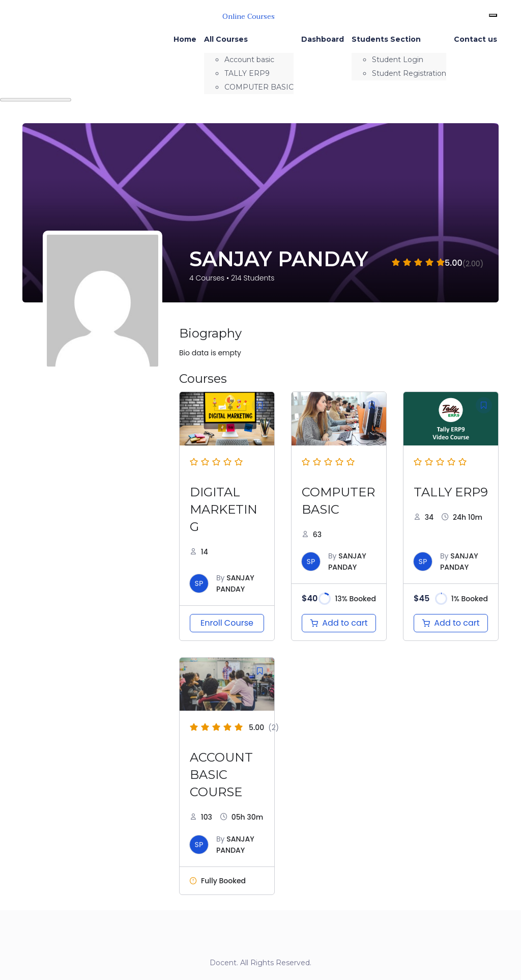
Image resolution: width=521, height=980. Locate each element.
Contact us (475, 39)
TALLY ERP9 (247, 73)
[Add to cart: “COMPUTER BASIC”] (339, 623)
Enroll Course (227, 623)
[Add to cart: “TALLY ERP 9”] (451, 623)
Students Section (386, 39)
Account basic (249, 60)
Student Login (398, 60)
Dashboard (323, 39)
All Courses (226, 39)
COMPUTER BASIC (259, 87)
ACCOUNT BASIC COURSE (221, 775)
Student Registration (409, 73)
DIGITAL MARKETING (224, 509)
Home (185, 39)
